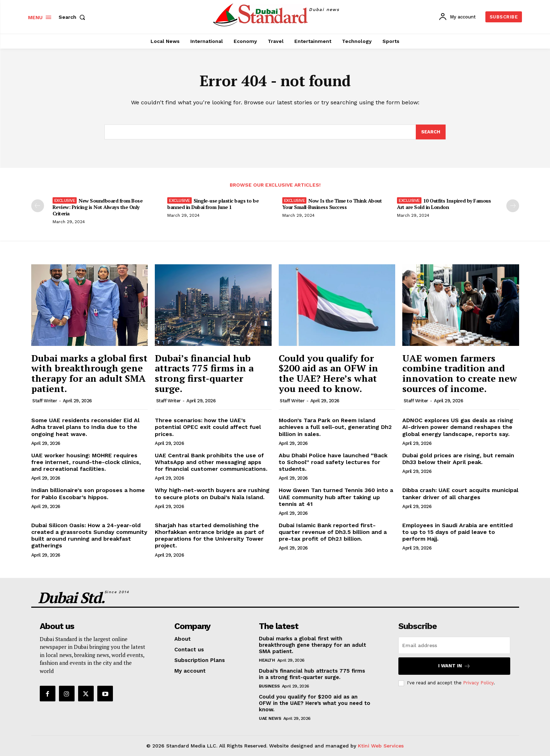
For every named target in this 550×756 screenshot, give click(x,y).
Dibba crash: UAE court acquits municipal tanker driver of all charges (460, 494)
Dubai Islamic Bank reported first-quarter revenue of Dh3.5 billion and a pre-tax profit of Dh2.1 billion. (333, 532)
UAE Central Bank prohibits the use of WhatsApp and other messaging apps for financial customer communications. (211, 462)
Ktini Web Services (381, 746)
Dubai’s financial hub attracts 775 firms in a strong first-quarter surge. (204, 373)
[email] (454, 645)
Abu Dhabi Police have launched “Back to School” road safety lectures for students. (333, 462)
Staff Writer (45, 401)
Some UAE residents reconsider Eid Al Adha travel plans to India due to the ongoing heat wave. (85, 427)
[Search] (431, 132)
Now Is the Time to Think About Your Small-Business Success (332, 204)
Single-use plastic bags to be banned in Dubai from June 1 (213, 204)
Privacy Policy (478, 683)
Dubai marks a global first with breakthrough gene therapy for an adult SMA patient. (89, 373)
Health (267, 660)
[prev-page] (38, 206)
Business (269, 686)
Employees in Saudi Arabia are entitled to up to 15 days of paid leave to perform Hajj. (458, 532)
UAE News (270, 718)
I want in (454, 666)
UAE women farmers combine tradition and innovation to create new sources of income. (460, 373)
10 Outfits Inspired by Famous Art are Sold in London (444, 204)
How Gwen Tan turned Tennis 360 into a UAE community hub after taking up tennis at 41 (336, 497)
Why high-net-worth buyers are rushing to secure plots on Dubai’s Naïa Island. (212, 494)
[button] (73, 17)
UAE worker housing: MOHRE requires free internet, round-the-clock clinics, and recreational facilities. (86, 462)
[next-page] (513, 206)
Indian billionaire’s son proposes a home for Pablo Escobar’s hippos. (88, 494)
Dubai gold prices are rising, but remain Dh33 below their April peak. (458, 459)
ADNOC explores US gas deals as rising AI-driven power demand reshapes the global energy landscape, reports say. (458, 427)
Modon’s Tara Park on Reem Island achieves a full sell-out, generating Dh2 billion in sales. (335, 427)
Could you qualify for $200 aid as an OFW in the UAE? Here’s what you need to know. (328, 373)
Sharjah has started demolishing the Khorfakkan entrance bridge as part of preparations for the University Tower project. (209, 536)
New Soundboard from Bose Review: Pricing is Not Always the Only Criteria (98, 207)
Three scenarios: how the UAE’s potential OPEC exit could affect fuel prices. (208, 427)
